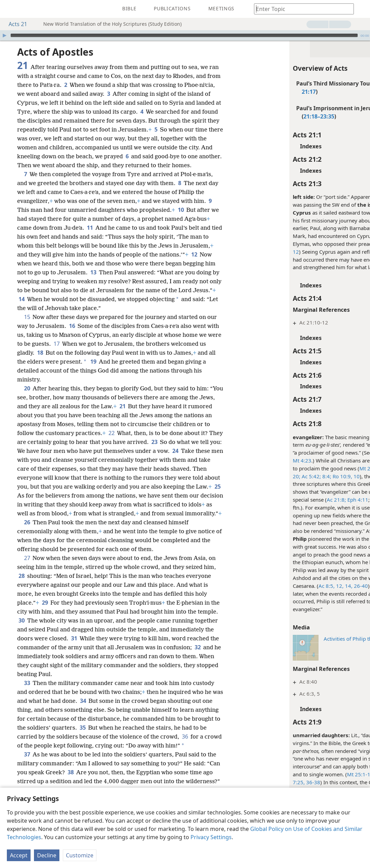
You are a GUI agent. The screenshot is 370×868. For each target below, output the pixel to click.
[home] (10, 9)
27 (27, 558)
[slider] (184, 35)
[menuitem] (10, 9)
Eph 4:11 (318, 500)
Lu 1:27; (346, 774)
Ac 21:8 (344, 594)
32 (198, 647)
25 (217, 487)
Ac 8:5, (287, 586)
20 (27, 388)
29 (45, 603)
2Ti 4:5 (350, 500)
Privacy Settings (211, 837)
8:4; (287, 476)
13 (93, 272)
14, (309, 586)
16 (72, 326)
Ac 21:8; (297, 500)
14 (21, 299)
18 (40, 353)
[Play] (4, 35)
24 (175, 451)
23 (154, 442)
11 (90, 228)
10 (181, 210)
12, (300, 586)
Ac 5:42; (271, 476)
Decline (47, 855)
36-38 (273, 782)
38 (71, 772)
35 (83, 728)
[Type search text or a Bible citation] (301, 9)
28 (21, 576)
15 (27, 317)
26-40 (321, 586)
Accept (19, 855)
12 (194, 254)
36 (185, 736)
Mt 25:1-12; (321, 774)
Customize (80, 855)
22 (111, 433)
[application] (185, 35)
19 (93, 362)
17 (56, 344)
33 (27, 683)
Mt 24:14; (331, 468)
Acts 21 (14, 24)
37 (27, 754)
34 (83, 701)
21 (122, 406)
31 (74, 638)
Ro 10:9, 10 (306, 476)
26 (27, 522)
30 (21, 620)
